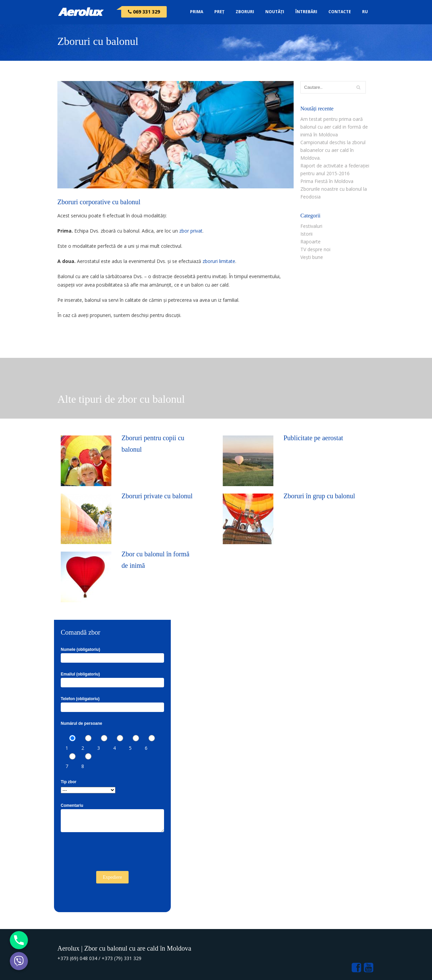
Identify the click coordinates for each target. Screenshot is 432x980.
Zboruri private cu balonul (157, 496)
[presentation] (112, 854)
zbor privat (191, 231)
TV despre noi (315, 249)
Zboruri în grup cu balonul (319, 496)
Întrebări (306, 12)
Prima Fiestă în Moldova (327, 181)
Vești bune (312, 257)
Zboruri (245, 12)
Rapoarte (310, 242)
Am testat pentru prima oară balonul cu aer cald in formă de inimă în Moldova (334, 127)
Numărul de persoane (82, 723)
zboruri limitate (219, 261)
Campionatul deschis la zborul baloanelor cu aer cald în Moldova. (333, 150)
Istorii (306, 234)
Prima (197, 12)
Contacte (340, 12)
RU (365, 12)
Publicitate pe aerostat (313, 438)
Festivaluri (311, 226)
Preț (219, 12)
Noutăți (275, 12)
